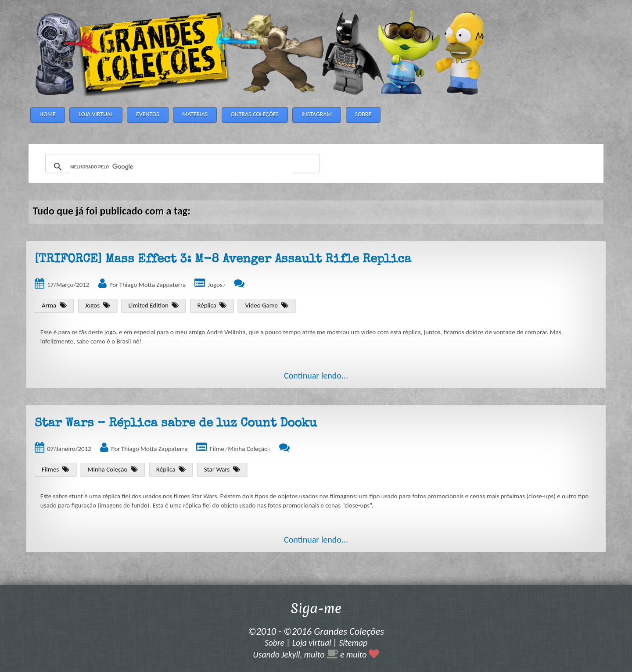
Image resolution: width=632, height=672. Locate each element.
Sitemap (353, 643)
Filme (217, 449)
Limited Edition (149, 305)
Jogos (215, 285)
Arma (49, 305)
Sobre (275, 643)
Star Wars (217, 469)
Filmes (50, 469)
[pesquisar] (181, 167)
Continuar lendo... (316, 375)
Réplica (207, 305)
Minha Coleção (248, 449)
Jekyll (291, 654)
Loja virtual (312, 643)
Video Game (261, 305)
